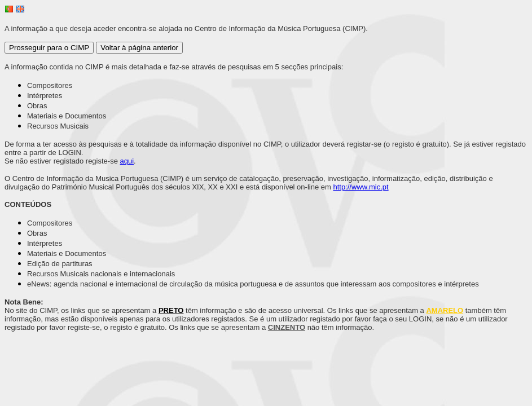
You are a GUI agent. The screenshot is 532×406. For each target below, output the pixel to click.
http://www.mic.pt (360, 187)
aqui (127, 161)
